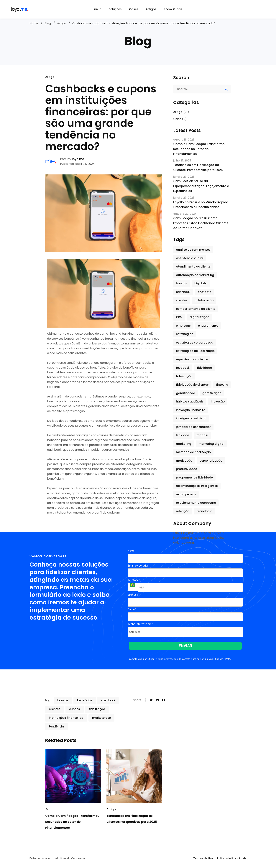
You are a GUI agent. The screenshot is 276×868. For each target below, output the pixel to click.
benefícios (85, 700)
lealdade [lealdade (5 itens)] (183, 435)
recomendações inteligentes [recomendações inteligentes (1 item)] (197, 486)
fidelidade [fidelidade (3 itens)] (204, 368)
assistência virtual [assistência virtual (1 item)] (190, 258)
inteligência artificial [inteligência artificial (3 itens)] (191, 418)
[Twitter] (151, 700)
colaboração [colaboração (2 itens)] (204, 300)
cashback (108, 700)
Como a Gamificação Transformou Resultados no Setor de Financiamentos (72, 822)
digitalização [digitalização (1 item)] (199, 317)
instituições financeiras (66, 718)
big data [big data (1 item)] (201, 283)
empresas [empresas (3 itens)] (183, 326)
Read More (204, 543)
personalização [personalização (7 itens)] (211, 461)
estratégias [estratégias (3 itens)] (185, 334)
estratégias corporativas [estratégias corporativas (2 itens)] (194, 343)
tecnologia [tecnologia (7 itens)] (204, 511)
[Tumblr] (164, 700)
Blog (48, 23)
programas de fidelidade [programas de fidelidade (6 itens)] (194, 477)
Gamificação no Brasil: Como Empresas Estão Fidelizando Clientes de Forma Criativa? (201, 223)
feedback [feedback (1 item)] (183, 368)
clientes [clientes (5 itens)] (182, 300)
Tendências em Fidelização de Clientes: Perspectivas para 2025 (198, 167)
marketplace (101, 718)
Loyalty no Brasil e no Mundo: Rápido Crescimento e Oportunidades (201, 205)
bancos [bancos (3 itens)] (181, 283)
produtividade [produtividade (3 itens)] (187, 469)
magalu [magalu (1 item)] (202, 435)
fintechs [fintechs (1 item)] (222, 385)
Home (34, 23)
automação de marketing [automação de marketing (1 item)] (195, 275)
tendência (56, 726)
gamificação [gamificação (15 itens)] (212, 393)
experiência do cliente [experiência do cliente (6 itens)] (192, 359)
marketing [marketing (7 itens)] (184, 444)
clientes (55, 709)
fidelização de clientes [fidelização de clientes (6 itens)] (192, 385)
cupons (75, 709)
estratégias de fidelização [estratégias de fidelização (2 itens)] (195, 351)
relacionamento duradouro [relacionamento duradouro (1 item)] (196, 503)
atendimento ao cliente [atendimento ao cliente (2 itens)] (193, 266)
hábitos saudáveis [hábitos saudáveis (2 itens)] (190, 401)
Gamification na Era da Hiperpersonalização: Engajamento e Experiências (201, 186)
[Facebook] (145, 700)
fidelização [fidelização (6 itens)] (184, 376)
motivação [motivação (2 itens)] (184, 461)
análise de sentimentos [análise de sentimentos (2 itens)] (193, 250)
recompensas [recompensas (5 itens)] (186, 494)
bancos (63, 700)
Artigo (62, 23)
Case (177, 119)
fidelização (97, 709)
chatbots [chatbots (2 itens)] (204, 292)
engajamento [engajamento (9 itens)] (208, 326)
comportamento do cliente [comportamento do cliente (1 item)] (196, 309)
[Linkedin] (157, 700)
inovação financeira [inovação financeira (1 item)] (191, 410)
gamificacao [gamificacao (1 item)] (185, 393)
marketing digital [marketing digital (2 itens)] (211, 444)
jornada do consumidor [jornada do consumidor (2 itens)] (193, 427)
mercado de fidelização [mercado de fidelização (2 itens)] (193, 452)
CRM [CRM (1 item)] (179, 317)
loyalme (78, 159)
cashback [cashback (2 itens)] (183, 292)
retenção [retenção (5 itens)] (183, 511)
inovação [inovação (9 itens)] (218, 401)
